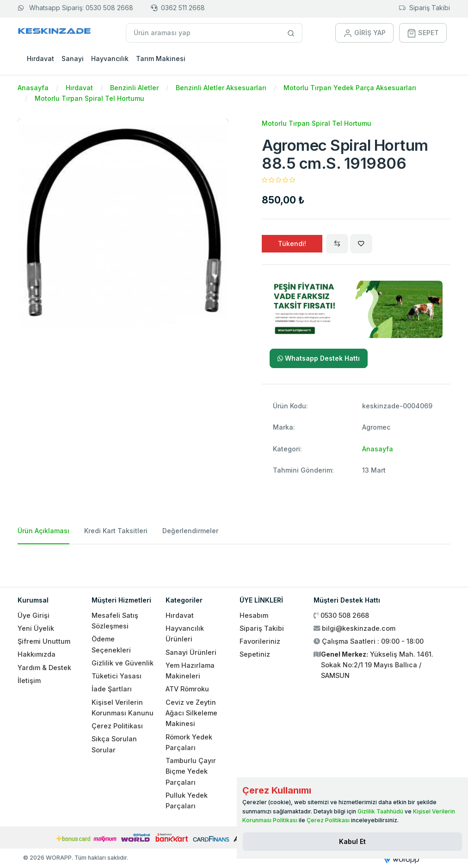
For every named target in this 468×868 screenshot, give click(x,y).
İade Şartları (112, 689)
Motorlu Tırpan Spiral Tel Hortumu (89, 98)
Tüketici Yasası (117, 676)
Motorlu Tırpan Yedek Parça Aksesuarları (350, 88)
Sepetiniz (255, 654)
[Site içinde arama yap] (291, 33)
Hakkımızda (37, 654)
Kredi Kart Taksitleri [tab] (116, 531)
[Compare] (337, 244)
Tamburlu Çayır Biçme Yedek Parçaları (191, 771)
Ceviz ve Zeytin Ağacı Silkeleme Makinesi (191, 713)
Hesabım (254, 615)
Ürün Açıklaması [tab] (43, 531)
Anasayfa (33, 88)
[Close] (352, 842)
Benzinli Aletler (134, 88)
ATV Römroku (187, 689)
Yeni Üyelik (36, 628)
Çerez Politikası (117, 726)
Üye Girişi (34, 615)
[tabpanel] (234, 562)
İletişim (29, 680)
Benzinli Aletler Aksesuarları (221, 88)
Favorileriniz (260, 641)
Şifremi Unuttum (44, 641)
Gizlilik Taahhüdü (380, 811)
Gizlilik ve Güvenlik (123, 663)
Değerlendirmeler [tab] (190, 531)
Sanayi (73, 58)
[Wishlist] (361, 244)
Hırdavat (40, 58)
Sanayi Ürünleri (191, 652)
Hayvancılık (110, 58)
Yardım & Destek (44, 668)
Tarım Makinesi (161, 58)
